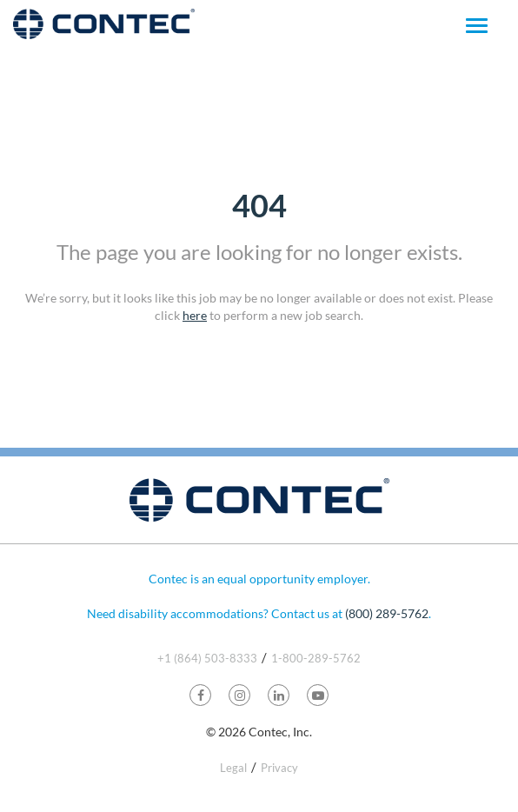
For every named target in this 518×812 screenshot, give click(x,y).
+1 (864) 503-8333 (207, 658)
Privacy (279, 768)
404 (259, 205)
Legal (233, 768)
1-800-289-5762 (316, 658)
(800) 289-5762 (387, 613)
